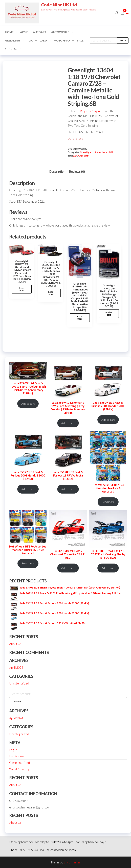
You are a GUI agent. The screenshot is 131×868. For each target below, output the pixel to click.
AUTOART (40, 32)
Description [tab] (57, 172)
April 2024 (16, 667)
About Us (15, 644)
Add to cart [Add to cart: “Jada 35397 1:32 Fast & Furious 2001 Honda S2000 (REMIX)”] (28, 489)
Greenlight (84, 156)
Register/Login (90, 111)
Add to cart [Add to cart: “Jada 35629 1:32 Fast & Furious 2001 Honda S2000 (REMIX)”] (108, 420)
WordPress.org (19, 769)
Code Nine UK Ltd (59, 5)
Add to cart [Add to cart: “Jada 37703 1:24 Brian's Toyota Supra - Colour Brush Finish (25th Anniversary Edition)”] (28, 404)
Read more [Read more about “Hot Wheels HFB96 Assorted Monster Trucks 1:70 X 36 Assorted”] (28, 563)
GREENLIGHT (13, 40)
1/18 (75, 156)
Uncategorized (19, 683)
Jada (44, 40)
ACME (24, 32)
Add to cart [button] (109, 313)
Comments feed (19, 763)
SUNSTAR (11, 49)
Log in (13, 750)
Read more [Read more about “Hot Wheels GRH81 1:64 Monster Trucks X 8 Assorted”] (108, 502)
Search (123, 40)
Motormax (62, 40)
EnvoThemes (72, 862)
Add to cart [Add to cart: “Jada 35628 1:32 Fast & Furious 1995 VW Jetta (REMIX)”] (68, 489)
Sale (80, 40)
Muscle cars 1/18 (105, 152)
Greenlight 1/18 (88, 152)
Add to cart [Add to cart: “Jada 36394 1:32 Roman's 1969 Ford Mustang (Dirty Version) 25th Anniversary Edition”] (68, 423)
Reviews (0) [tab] (77, 172)
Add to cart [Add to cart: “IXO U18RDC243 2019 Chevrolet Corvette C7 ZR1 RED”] (68, 568)
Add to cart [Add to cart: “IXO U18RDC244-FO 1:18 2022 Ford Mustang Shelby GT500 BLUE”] (108, 568)
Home (9, 32)
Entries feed (17, 756)
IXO (31, 40)
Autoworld (60, 32)
